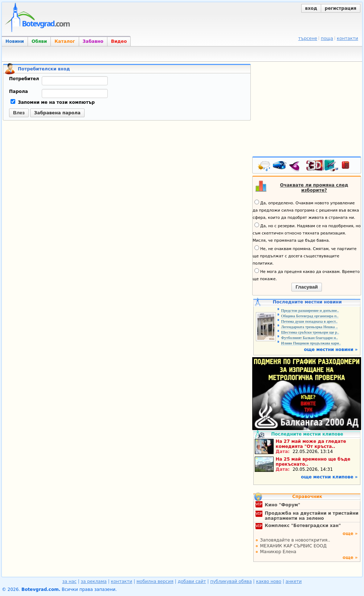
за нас (69, 581)
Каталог (65, 41)
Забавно (93, 41)
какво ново (269, 581)
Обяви (39, 41)
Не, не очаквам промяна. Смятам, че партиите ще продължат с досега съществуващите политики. (304, 256)
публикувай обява (231, 581)
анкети (294, 581)
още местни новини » (331, 350)
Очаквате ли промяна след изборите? (314, 188)
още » (350, 534)
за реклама (94, 581)
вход (311, 8)
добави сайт (192, 581)
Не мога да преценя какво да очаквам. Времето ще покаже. (306, 275)
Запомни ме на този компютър (53, 102)
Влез (19, 113)
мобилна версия (155, 581)
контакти (347, 38)
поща (327, 38)
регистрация (341, 8)
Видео (119, 41)
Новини (15, 41)
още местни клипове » (329, 477)
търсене (308, 38)
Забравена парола (57, 113)
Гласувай (306, 287)
